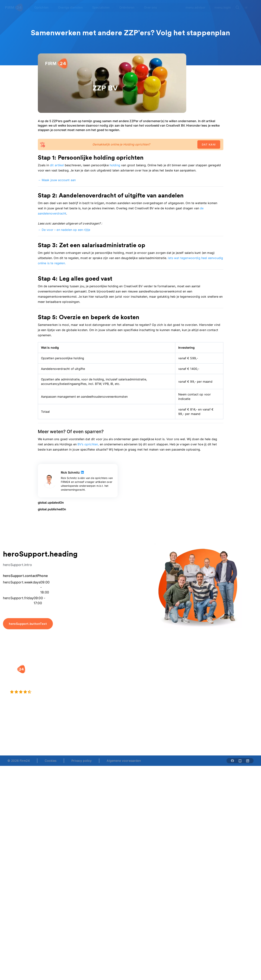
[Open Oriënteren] (129, 7)
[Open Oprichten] (44, 7)
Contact (226, 697)
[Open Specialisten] (103, 7)
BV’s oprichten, (88, 444)
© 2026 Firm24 (19, 761)
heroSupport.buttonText (28, 624)
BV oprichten (100, 675)
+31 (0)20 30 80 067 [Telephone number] (108, 735)
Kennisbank (229, 689)
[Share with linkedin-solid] (248, 761)
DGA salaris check (147, 682)
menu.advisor (195, 7)
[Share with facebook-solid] (232, 761)
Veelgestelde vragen (235, 682)
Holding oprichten (104, 682)
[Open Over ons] (153, 7)
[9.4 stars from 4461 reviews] (47, 692)
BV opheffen (100, 697)
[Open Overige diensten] (73, 7)
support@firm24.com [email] (148, 735)
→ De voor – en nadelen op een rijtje (64, 230)
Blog (224, 675)
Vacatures (184, 682)
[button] (107, 667)
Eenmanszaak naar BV (107, 689)
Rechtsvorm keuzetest (150, 675)
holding (115, 165)
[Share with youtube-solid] (240, 761)
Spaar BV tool (144, 689)
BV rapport (142, 697)
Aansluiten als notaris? (193, 689)
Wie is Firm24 (187, 675)
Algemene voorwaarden (124, 761)
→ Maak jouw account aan (57, 180)
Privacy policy (82, 761)
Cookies (51, 761)
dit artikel (57, 165)
